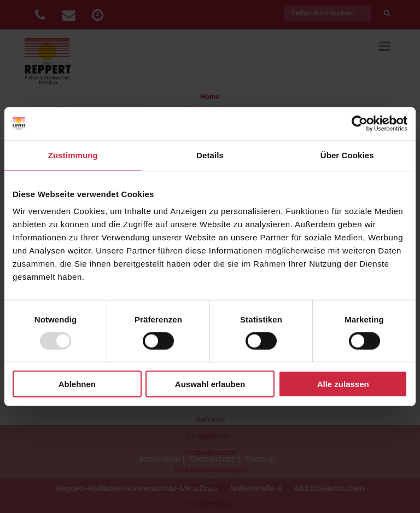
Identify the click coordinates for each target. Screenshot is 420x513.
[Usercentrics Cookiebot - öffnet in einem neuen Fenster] (360, 123)
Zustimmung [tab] (73, 155)
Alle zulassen (343, 384)
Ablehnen (77, 384)
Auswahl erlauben (210, 384)
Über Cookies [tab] (347, 155)
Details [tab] (210, 155)
